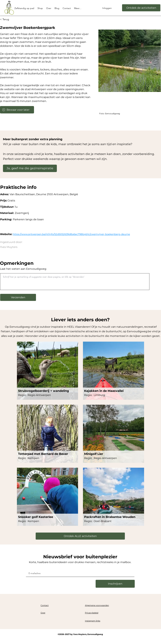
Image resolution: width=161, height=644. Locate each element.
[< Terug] (6, 19)
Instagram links (93, 621)
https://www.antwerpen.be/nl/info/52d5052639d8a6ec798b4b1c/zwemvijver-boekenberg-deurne (71, 234)
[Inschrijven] (115, 584)
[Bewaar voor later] (17, 110)
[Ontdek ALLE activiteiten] (80, 536)
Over (43, 613)
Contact (45, 605)
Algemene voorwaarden (97, 605)
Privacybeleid (92, 613)
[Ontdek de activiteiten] (141, 8)
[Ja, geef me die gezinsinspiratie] (30, 168)
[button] (18, 297)
